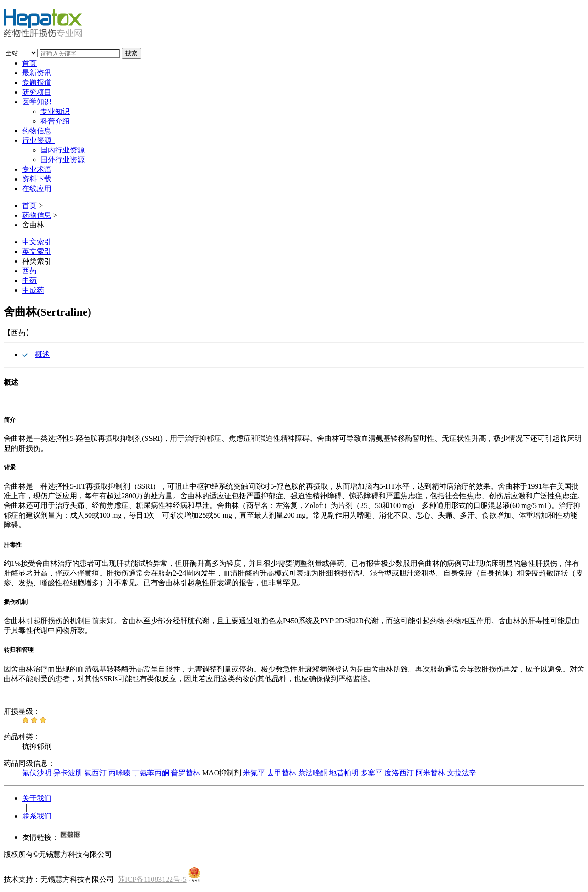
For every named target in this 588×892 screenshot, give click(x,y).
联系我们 (37, 816)
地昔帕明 (344, 773)
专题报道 (37, 82)
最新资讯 (37, 73)
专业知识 (55, 111)
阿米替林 (430, 773)
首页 (29, 63)
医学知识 (39, 102)
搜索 (131, 53)
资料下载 (37, 179)
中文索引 (37, 242)
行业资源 (39, 140)
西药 (29, 271)
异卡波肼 (68, 773)
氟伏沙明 (37, 773)
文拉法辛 (462, 773)
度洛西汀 (399, 773)
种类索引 (37, 261)
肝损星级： (22, 711)
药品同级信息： (29, 763)
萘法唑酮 (313, 773)
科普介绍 (55, 121)
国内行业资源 (62, 150)
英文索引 (37, 251)
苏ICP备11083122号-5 (152, 879)
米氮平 (254, 773)
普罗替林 (186, 773)
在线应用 (37, 189)
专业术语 (37, 169)
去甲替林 (282, 773)
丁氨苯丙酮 (151, 773)
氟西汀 (96, 773)
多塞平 (372, 773)
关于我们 (37, 798)
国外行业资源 (62, 160)
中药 (29, 280)
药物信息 (37, 131)
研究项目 (37, 92)
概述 (42, 354)
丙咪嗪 (119, 773)
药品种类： (22, 737)
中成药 (33, 290)
